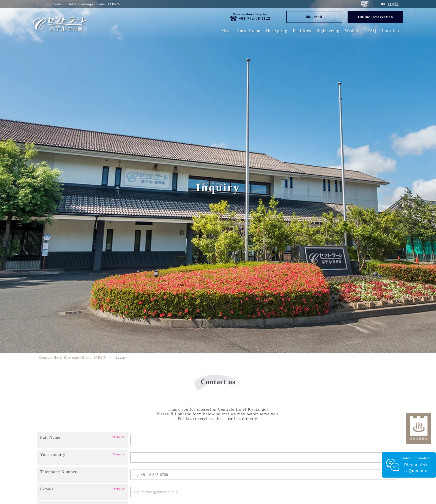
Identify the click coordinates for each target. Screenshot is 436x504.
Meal (226, 31)
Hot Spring (277, 31)
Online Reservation (375, 17)
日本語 (393, 4)
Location (391, 31)
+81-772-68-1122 (254, 18)
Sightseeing (328, 31)
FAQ (372, 31)
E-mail (314, 17)
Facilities (302, 31)
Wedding (353, 31)
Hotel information (415, 465)
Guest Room (249, 31)
